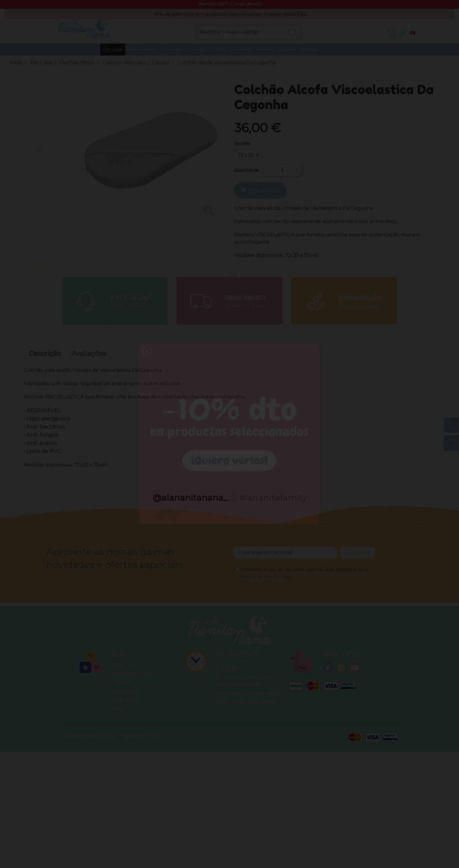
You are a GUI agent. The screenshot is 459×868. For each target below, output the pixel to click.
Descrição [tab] (45, 354)
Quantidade (247, 170)
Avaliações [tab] (89, 354)
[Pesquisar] (240, 32)
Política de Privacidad (265, 577)
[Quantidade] (282, 170)
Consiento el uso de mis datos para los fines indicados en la (304, 573)
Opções (242, 144)
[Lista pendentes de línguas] (413, 32)
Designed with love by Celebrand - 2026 (110, 736)
